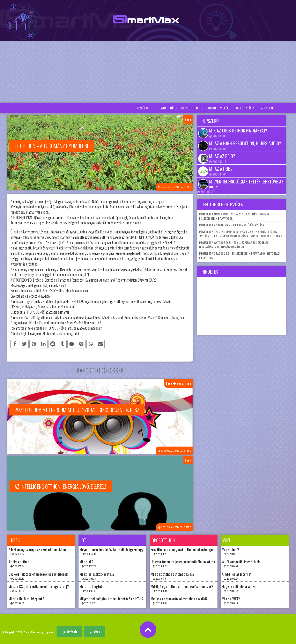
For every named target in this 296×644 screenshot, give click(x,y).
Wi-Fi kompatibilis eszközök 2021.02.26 (241, 562)
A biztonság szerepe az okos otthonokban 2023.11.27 (37, 550)
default (69, 631)
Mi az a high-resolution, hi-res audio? (245, 143)
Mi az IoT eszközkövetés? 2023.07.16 (97, 575)
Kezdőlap (143, 108)
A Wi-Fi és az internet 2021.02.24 (237, 575)
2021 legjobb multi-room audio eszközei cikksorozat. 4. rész (77, 409)
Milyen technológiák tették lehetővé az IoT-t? (246, 184)
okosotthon (190, 108)
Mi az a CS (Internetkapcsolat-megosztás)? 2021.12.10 (39, 587)
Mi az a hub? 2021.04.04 (230, 550)
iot (155, 108)
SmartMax (29, 631)
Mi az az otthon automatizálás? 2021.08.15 (173, 575)
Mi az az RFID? (222, 156)
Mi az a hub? (221, 169)
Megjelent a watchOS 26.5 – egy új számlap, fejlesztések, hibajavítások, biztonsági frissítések (234, 245)
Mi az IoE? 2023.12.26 (88, 562)
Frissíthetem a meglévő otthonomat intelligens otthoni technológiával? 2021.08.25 (200, 550)
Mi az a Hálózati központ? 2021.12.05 (26, 599)
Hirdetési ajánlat (244, 108)
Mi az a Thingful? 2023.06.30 (92, 587)
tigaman (50, 631)
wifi (164, 108)
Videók (224, 108)
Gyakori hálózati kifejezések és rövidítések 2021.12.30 (38, 575)
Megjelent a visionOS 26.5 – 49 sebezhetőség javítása (232, 225)
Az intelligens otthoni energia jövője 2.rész (61, 486)
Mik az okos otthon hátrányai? (238, 130)
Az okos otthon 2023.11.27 (19, 562)
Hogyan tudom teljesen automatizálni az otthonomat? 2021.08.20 (188, 562)
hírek (174, 108)
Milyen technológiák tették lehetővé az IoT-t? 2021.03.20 (112, 599)
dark (95, 631)
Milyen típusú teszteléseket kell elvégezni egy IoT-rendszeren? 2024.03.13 (123, 550)
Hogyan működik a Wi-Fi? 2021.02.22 (239, 587)
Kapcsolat (267, 108)
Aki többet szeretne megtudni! (61, 333)
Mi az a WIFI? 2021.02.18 (231, 599)
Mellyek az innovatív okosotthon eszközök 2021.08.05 (180, 599)
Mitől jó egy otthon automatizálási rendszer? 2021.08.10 (182, 587)
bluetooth (209, 108)
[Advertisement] (148, 72)
